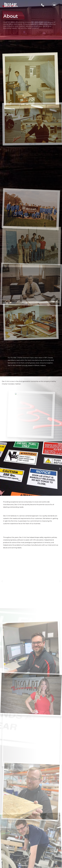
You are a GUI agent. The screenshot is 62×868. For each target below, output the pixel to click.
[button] (54, 5)
